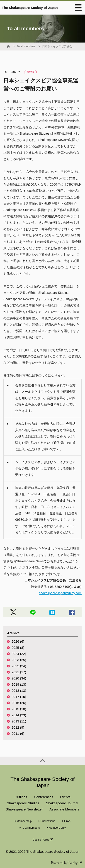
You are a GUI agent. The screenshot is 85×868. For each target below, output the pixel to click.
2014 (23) (19, 715)
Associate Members (64, 809)
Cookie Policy (42, 840)
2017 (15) (19, 697)
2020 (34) (19, 678)
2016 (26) (19, 703)
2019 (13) (19, 684)
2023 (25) (19, 660)
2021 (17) (19, 672)
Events (65, 797)
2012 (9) (18, 727)
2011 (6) (18, 733)
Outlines (21, 797)
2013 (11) (19, 721)
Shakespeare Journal (62, 803)
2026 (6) (18, 641)
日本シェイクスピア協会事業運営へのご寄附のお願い (59, 46)
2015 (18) (19, 709)
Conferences (44, 797)
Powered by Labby (66, 863)
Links (66, 821)
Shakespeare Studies (23, 803)
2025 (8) (18, 648)
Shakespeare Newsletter (24, 809)
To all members (26, 46)
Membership (23, 821)
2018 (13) (19, 691)
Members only (56, 828)
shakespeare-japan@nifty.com (60, 593)
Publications (47, 821)
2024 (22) (19, 654)
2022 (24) (19, 666)
